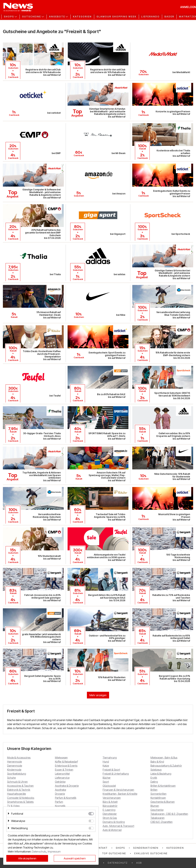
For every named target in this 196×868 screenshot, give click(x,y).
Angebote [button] (57, 17)
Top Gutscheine (114, 853)
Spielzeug (156, 770)
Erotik (154, 778)
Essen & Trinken (64, 770)
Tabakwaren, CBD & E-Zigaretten (169, 814)
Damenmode (15, 766)
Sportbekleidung (17, 774)
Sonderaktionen (146, 848)
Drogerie (60, 794)
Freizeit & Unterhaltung (116, 774)
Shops (120, 848)
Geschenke (157, 810)
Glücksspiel (109, 786)
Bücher (107, 778)
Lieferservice (62, 778)
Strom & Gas (110, 818)
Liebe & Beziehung (161, 774)
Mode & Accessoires (19, 757)
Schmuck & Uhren (17, 782)
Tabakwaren (158, 818)
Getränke (60, 782)
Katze (106, 766)
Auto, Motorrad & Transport (118, 826)
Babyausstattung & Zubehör (166, 766)
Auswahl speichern (75, 858)
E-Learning (109, 810)
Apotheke (60, 790)
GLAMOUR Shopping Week (116, 17)
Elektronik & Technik (19, 790)
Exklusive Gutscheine (151, 853)
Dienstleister (110, 814)
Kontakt (101, 848)
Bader (169, 17)
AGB (139, 863)
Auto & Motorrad (112, 830)
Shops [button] (9, 17)
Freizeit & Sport (111, 770)
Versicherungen (112, 798)
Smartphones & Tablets (20, 802)
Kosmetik (60, 806)
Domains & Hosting (114, 822)
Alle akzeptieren (27, 858)
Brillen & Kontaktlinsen (163, 786)
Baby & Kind (157, 762)
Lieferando (150, 17)
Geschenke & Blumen (163, 802)
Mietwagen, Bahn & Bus (164, 757)
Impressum (54, 851)
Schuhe (11, 778)
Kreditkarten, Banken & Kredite (120, 794)
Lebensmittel (62, 774)
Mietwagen (61, 757)
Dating (154, 782)
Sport (106, 782)
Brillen (154, 790)
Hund (106, 762)
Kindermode (14, 770)
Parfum (59, 802)
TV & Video (13, 806)
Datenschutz (118, 863)
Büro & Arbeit (110, 802)
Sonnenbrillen (158, 794)
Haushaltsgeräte (16, 794)
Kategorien (82, 17)
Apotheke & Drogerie (67, 786)
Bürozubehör (110, 806)
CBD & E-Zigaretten (162, 822)
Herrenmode (14, 762)
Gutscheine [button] (31, 17)
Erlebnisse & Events (66, 766)
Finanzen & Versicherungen (118, 790)
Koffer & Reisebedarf (66, 762)
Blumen (155, 806)
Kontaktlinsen (158, 798)
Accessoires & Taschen (20, 786)
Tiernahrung (110, 757)
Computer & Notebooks (21, 798)
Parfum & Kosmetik (66, 798)
